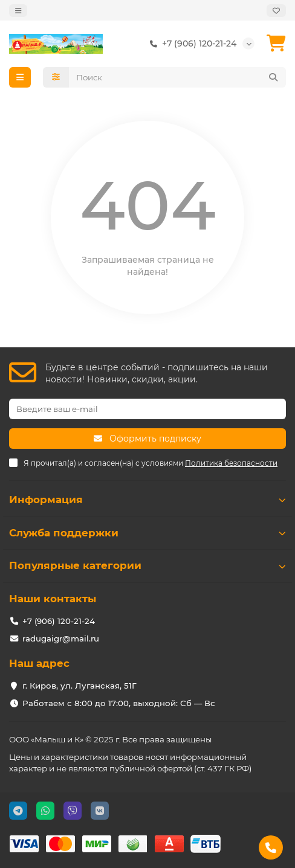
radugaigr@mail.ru (61, 638)
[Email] (147, 409)
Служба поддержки (147, 533)
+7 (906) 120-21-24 (191, 43)
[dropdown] (18, 11)
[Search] (177, 77)
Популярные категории (147, 565)
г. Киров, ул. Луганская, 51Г (79, 686)
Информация (147, 500)
